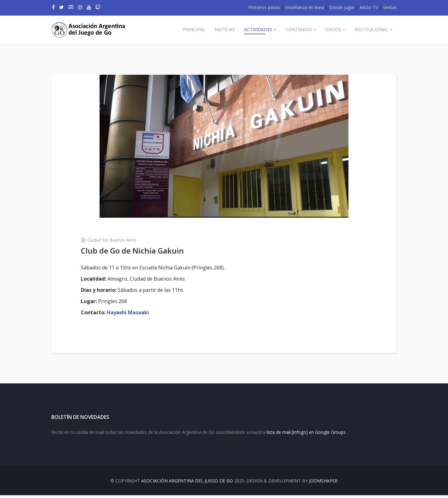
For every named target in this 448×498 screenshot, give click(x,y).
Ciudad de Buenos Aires (114, 240)
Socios (333, 29)
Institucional (371, 29)
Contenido (299, 29)
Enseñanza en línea (305, 7)
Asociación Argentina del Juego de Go (187, 484)
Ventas (390, 7)
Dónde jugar (342, 7)
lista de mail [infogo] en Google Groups (306, 435)
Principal (194, 29)
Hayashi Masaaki (130, 312)
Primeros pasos (264, 7)
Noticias (225, 29)
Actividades (258, 29)
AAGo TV (369, 7)
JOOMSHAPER (323, 484)
